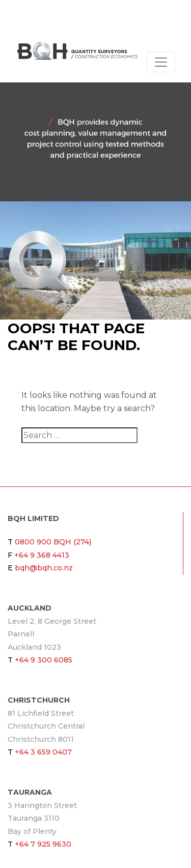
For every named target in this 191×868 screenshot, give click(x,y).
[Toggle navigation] (161, 62)
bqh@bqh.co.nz (44, 568)
